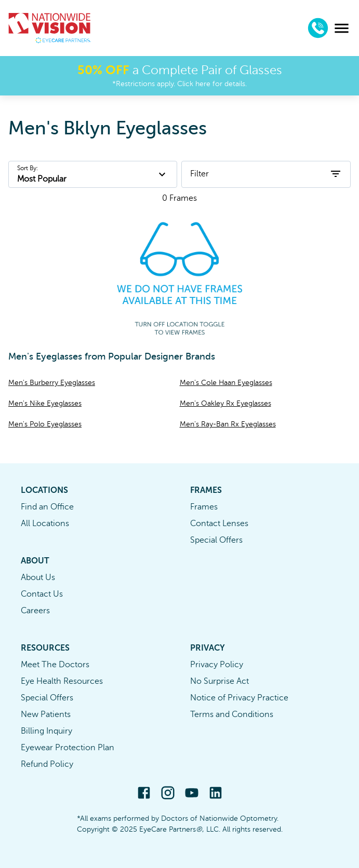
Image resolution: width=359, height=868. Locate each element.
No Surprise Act (220, 681)
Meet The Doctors (55, 665)
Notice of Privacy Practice (239, 698)
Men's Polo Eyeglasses (45, 424)
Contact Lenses (219, 523)
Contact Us (42, 594)
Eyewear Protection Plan (68, 748)
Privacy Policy (217, 665)
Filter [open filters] (266, 174)
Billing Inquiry (46, 731)
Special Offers (216, 540)
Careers (35, 611)
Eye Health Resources (62, 681)
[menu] (342, 28)
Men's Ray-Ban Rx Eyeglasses (228, 424)
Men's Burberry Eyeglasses (52, 383)
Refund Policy (47, 764)
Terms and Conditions (232, 714)
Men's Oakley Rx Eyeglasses (225, 403)
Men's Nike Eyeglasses (45, 403)
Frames (204, 507)
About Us (38, 577)
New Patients (46, 714)
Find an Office (47, 507)
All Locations (45, 523)
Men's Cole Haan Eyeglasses (226, 383)
